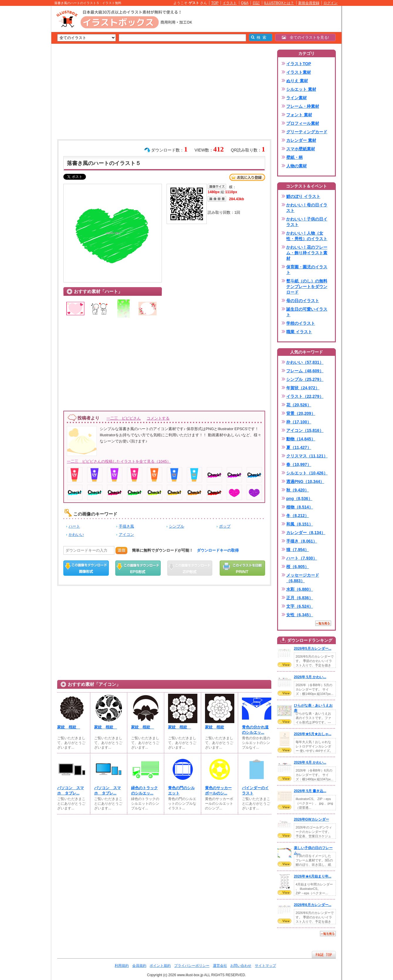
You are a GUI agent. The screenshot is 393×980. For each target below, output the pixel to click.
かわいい (76, 534)
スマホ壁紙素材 (301, 149)
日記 (256, 3)
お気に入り (247, 177)
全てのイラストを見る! (305, 37)
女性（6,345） (300, 615)
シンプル (177, 526)
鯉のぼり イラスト (303, 196)
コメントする (158, 418)
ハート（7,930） (302, 558)
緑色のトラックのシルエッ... (144, 790)
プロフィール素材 (303, 123)
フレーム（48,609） (305, 371)
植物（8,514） (300, 507)
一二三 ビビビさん (124, 418)
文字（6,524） (300, 606)
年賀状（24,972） (303, 388)
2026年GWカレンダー (311, 819)
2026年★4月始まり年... (313, 876)
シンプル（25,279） (305, 379)
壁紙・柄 (294, 157)
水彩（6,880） (300, 589)
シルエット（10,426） (307, 473)
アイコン (126, 534)
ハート (74, 526)
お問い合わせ (241, 966)
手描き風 (126, 526)
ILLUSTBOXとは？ (279, 3)
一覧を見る (323, 623)
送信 (121, 550)
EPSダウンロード (138, 568)
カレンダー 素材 (301, 140)
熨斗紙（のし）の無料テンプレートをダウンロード (307, 287)
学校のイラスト (301, 323)
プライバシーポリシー (192, 966)
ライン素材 (297, 98)
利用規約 (122, 966)
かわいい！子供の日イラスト (307, 222)
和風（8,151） (300, 524)
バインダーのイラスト (255, 790)
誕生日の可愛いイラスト (307, 312)
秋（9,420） (298, 490)
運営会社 (220, 966)
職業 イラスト (299, 332)
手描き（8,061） (302, 541)
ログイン (331, 3)
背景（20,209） (301, 413)
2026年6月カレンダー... (313, 905)
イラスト (230, 3)
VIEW (284, 665)
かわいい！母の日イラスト (307, 208)
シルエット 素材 (301, 89)
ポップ (225, 526)
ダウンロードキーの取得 (218, 550)
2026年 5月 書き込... (310, 791)
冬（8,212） (298, 516)
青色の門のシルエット (181, 790)
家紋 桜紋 (69, 727)
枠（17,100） (299, 422)
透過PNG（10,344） (305, 481)
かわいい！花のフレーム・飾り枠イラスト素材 (307, 253)
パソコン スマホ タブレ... (71, 790)
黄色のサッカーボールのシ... (218, 790)
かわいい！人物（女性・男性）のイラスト (307, 236)
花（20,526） (299, 405)
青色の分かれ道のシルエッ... (255, 730)
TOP (215, 3)
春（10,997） (299, 464)
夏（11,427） (299, 447)
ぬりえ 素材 (297, 81)
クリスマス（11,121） (307, 456)
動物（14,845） (301, 439)
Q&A (245, 3)
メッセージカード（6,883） (303, 578)
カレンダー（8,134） (306, 533)
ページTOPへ (324, 955)
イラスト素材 (299, 72)
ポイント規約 (160, 966)
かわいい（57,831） (305, 362)
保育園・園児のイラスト (307, 270)
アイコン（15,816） (305, 430)
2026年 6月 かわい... (310, 762)
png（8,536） (299, 499)
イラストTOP (299, 64)
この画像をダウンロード (86, 568)
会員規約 (139, 966)
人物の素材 (297, 166)
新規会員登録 (309, 3)
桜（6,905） (298, 567)
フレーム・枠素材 (303, 106)
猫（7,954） (298, 550)
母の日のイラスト (303, 301)
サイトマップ (265, 966)
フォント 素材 (299, 115)
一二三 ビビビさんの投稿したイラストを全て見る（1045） (119, 461)
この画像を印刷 (242, 568)
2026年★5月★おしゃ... (313, 734)
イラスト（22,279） (305, 396)
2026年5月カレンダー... (313, 649)
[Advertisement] (23, 97)
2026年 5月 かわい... (310, 677)
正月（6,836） (300, 598)
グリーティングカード (307, 132)
